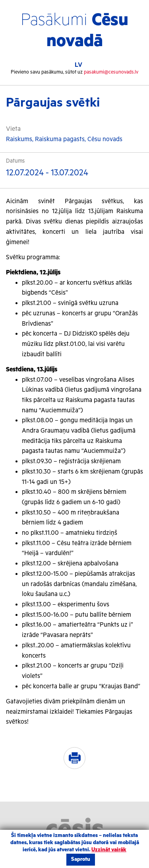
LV (78, 65)
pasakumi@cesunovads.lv (111, 72)
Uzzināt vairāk (109, 850)
